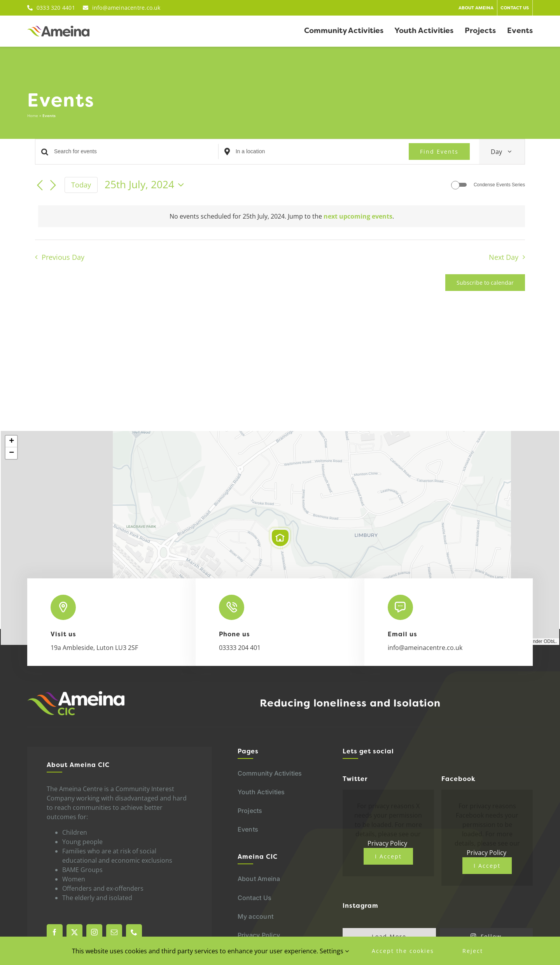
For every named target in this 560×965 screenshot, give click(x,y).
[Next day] (53, 186)
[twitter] (74, 932)
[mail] (114, 932)
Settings (334, 951)
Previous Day (63, 257)
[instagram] (94, 932)
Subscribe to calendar (485, 283)
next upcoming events (358, 216)
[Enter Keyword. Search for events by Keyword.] (136, 151)
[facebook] (55, 932)
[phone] (134, 932)
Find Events (439, 151)
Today (81, 185)
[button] (280, 538)
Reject (473, 951)
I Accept (388, 856)
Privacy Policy (387, 843)
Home (33, 116)
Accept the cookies (403, 951)
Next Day (504, 257)
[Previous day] (40, 186)
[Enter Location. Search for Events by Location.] (318, 151)
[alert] (282, 216)
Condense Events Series (499, 185)
